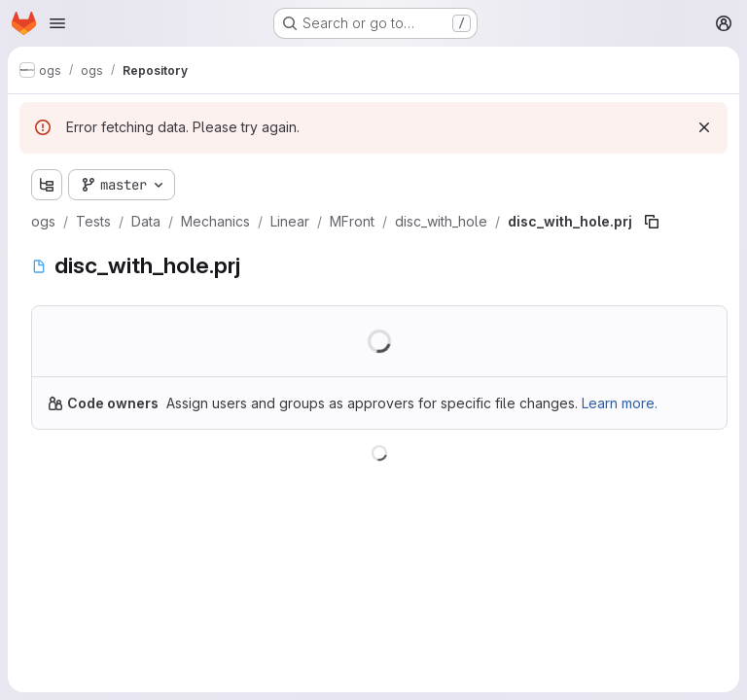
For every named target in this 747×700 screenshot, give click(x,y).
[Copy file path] (652, 222)
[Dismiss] (704, 127)
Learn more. (620, 403)
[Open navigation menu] (57, 23)
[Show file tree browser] (47, 185)
